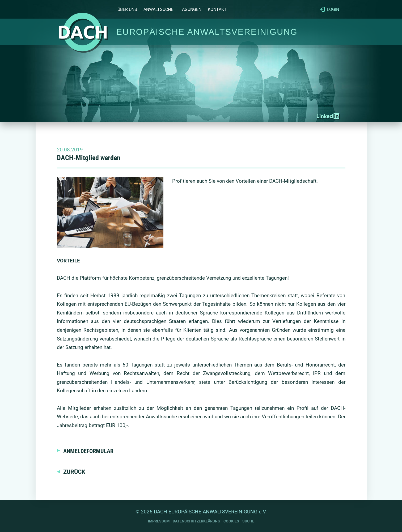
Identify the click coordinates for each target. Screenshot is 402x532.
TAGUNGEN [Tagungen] (191, 9)
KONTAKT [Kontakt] (217, 9)
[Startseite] (83, 32)
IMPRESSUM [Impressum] (159, 521)
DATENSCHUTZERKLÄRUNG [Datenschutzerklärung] (196, 521)
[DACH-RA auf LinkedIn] (328, 116)
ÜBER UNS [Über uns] (127, 9)
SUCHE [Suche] (248, 521)
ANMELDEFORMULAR (88, 451)
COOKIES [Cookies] (231, 521)
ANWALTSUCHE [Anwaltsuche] (158, 9)
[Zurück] (71, 472)
